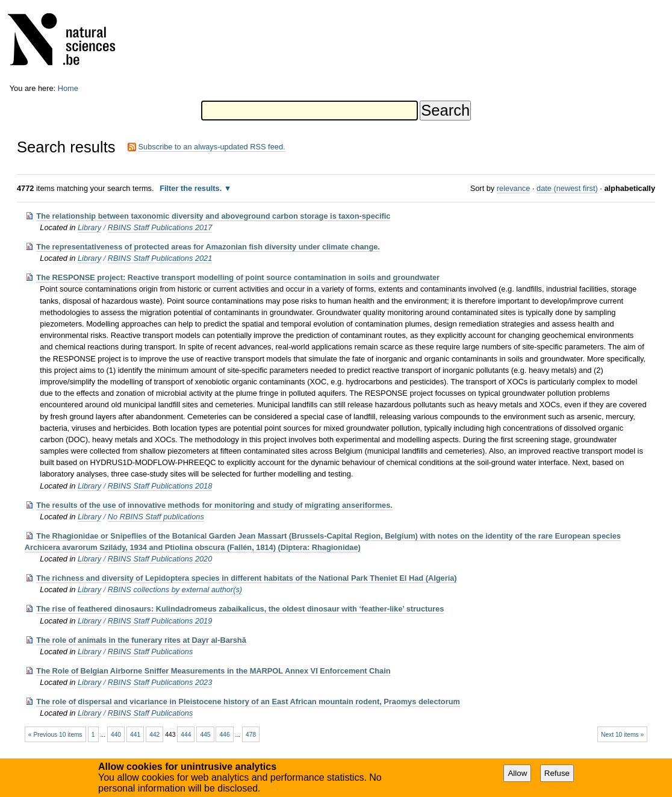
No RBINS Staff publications (156, 517)
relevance (514, 188)
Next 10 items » (622, 735)
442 (154, 735)
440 (116, 735)
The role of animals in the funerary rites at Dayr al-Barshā (141, 640)
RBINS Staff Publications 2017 (160, 227)
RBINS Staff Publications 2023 (160, 682)
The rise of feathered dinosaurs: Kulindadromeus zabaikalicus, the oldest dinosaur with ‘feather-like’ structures (240, 609)
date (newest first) (567, 188)
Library (89, 227)
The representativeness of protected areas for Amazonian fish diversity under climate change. (208, 247)
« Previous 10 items (55, 735)
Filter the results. (192, 188)
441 (135, 735)
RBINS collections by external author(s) (175, 589)
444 (186, 735)
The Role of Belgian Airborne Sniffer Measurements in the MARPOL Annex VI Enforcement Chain (213, 671)
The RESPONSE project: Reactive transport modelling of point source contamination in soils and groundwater (238, 277)
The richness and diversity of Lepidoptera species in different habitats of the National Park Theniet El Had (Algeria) (246, 578)
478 (251, 735)
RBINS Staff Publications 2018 (160, 486)
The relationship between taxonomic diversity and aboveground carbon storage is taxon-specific (213, 216)
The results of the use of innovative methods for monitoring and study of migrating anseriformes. (214, 505)
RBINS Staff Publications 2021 (160, 258)
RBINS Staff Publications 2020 (160, 559)
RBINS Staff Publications (151, 652)
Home (68, 88)
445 (205, 735)
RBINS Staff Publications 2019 (160, 621)
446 (225, 735)
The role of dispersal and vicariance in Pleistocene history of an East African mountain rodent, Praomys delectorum (248, 702)
